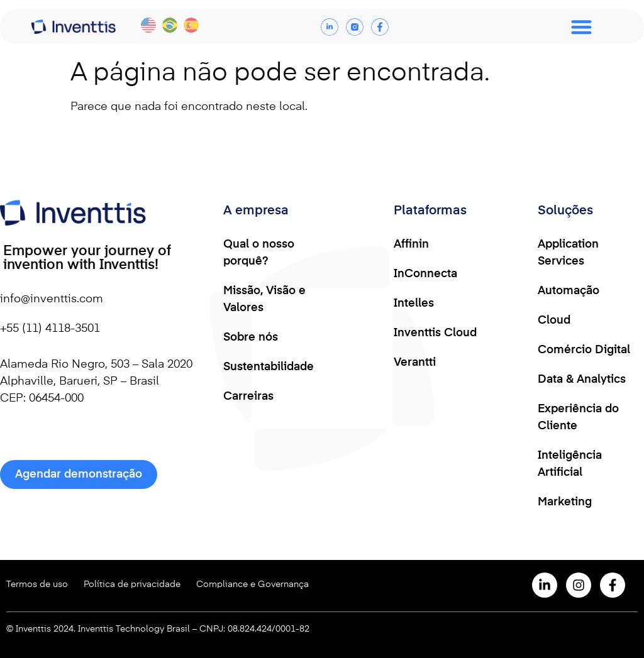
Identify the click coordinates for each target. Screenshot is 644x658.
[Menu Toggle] (581, 27)
